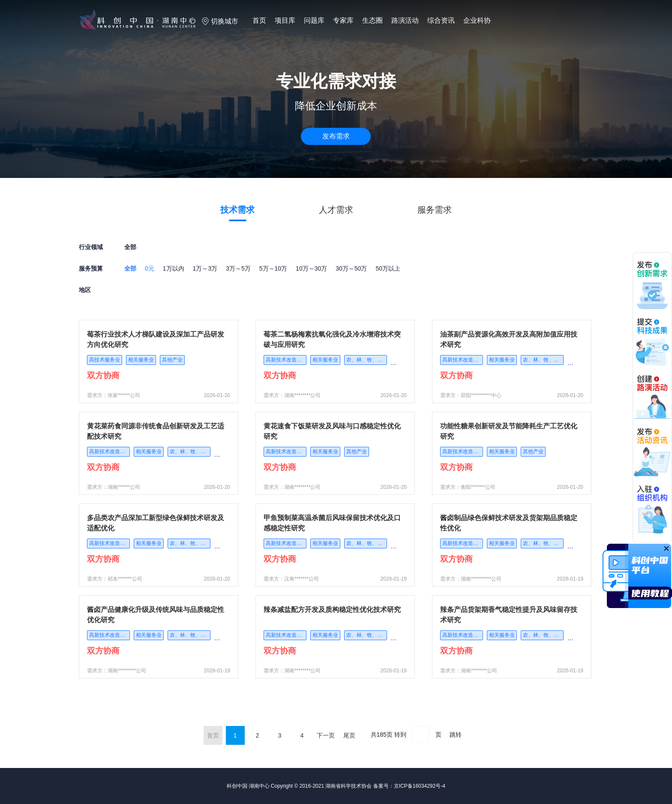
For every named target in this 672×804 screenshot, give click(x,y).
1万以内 (174, 268)
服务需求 (435, 210)
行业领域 (91, 247)
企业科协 (477, 20)
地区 (85, 290)
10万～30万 (311, 268)
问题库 (314, 20)
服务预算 (91, 268)
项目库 (285, 20)
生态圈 (372, 20)
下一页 (326, 735)
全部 (130, 268)
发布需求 (336, 136)
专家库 (343, 20)
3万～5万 (238, 268)
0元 (150, 268)
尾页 (349, 735)
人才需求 (336, 210)
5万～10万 (273, 268)
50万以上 (388, 268)
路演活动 (405, 20)
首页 (259, 20)
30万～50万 (351, 268)
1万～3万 (205, 268)
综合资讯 (441, 20)
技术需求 (237, 210)
